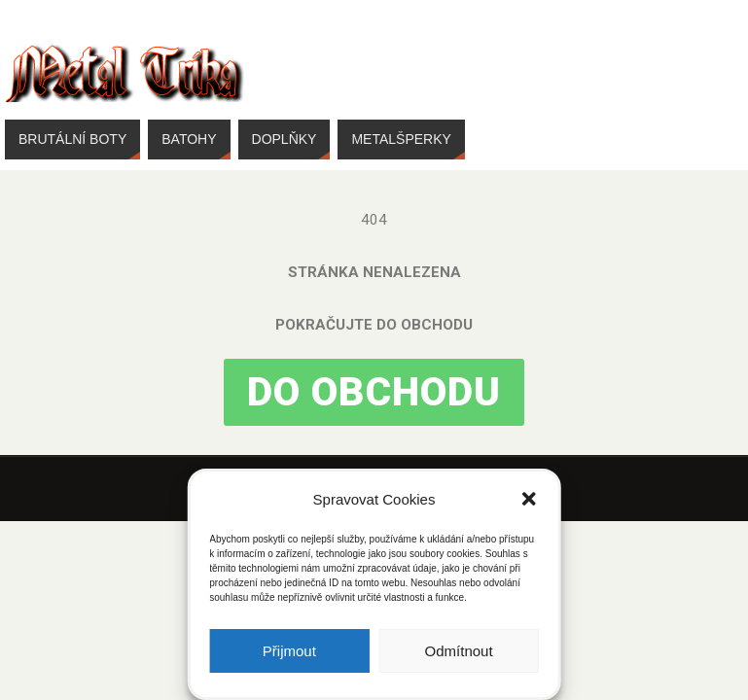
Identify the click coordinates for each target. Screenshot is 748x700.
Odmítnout (459, 651)
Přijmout (289, 651)
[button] (529, 499)
